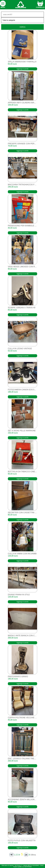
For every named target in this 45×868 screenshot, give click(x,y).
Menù (3, 7)
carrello (40, 7)
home (21, 5)
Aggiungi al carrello (22, 69)
